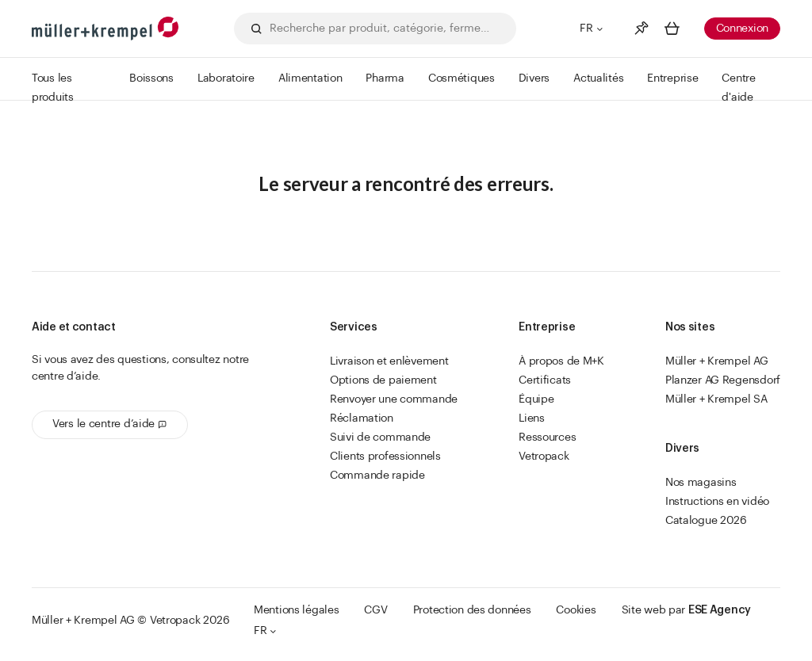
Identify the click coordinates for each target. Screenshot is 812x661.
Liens (532, 418)
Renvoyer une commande (394, 399)
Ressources (547, 437)
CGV (375, 610)
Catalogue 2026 (706, 521)
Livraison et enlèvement (389, 361)
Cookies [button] (576, 610)
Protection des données (472, 610)
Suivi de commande (380, 437)
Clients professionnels (385, 457)
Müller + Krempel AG (717, 361)
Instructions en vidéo (717, 502)
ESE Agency (720, 610)
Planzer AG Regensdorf (723, 380)
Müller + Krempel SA (716, 399)
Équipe (536, 399)
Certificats (545, 380)
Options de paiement (383, 380)
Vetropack (544, 457)
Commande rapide (377, 476)
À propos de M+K (561, 361)
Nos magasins (701, 483)
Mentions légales (297, 610)
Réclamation (362, 418)
